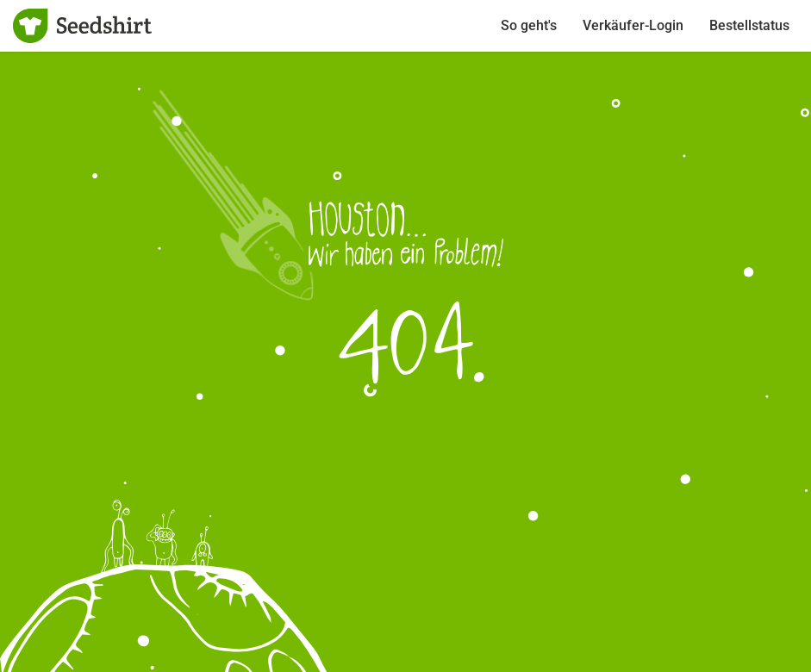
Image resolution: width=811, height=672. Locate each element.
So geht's (529, 25)
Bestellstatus (749, 25)
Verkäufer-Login (633, 25)
